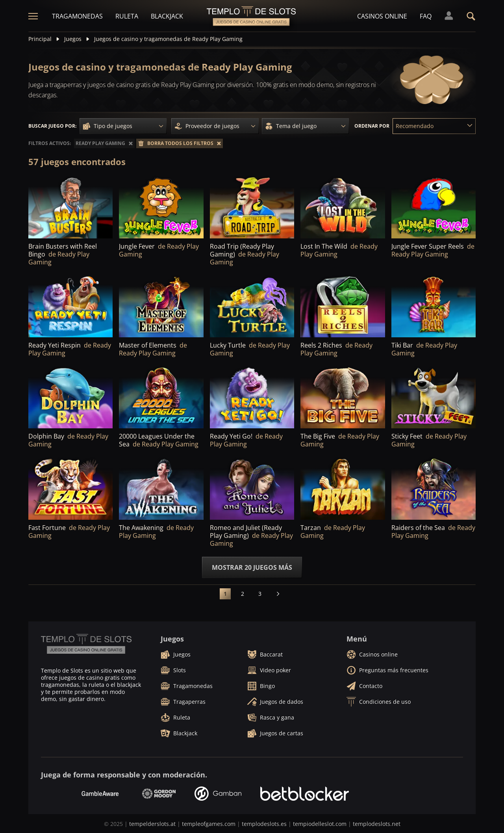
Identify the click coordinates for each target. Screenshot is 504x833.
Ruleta (127, 16)
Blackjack (167, 16)
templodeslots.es (264, 824)
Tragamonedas (77, 16)
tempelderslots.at (152, 824)
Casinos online (382, 16)
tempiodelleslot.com (320, 824)
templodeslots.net (377, 824)
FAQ (426, 16)
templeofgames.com (209, 824)
